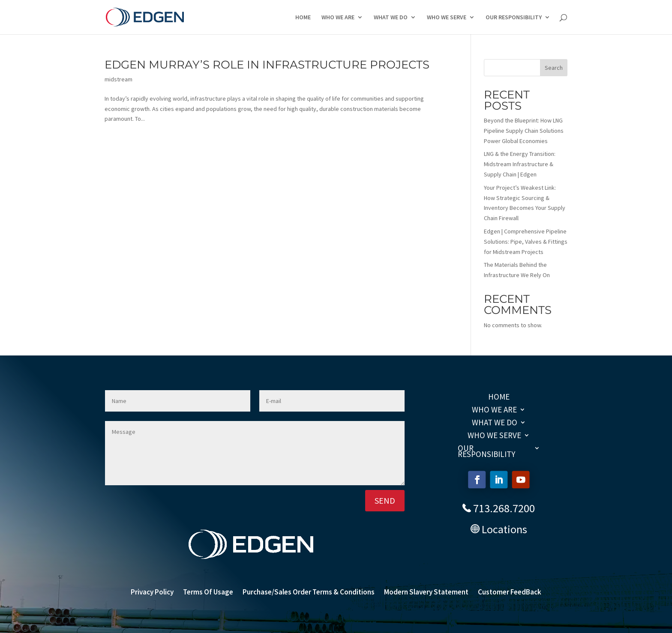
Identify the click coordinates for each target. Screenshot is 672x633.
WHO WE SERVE (447, 18)
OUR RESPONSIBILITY (514, 18)
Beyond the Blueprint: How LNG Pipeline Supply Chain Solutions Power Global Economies (524, 131)
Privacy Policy (152, 593)
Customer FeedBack (510, 593)
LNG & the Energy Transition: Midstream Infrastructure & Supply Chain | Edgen (520, 164)
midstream (118, 79)
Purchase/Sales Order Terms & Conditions (309, 593)
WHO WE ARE (338, 18)
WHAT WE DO (391, 18)
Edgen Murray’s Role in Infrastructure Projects (267, 65)
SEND (385, 500)
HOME (303, 18)
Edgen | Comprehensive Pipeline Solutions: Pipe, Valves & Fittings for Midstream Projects (526, 242)
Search (554, 68)
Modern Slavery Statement (426, 593)
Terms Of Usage (208, 593)
